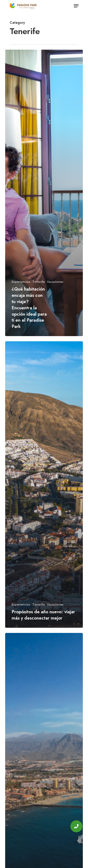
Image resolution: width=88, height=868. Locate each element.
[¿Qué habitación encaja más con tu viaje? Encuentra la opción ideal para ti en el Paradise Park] (44, 193)
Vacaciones (55, 282)
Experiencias (21, 282)
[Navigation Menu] (76, 6)
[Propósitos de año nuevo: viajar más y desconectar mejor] (44, 485)
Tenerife (39, 282)
